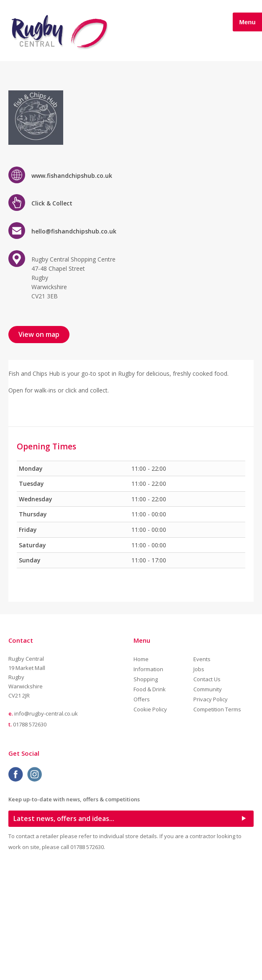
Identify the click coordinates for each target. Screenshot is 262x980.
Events (202, 769)
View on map (39, 444)
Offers (142, 809)
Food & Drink (150, 799)
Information (148, 779)
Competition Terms (217, 819)
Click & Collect (52, 313)
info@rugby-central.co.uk (46, 823)
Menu (247, 22)
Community (208, 799)
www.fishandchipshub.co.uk (72, 285)
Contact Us (207, 789)
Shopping (146, 789)
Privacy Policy (211, 809)
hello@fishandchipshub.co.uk (74, 341)
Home (141, 769)
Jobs (199, 779)
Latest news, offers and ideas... (64, 928)
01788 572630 (30, 834)
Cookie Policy (150, 819)
